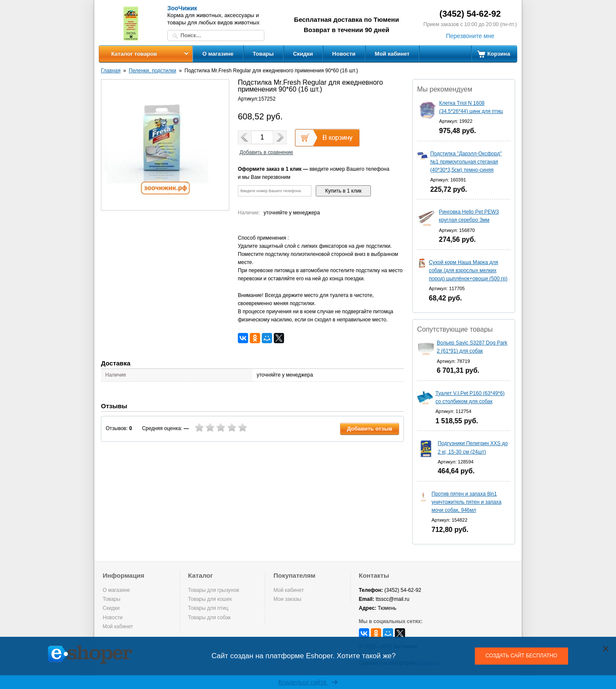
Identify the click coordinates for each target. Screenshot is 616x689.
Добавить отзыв (370, 429)
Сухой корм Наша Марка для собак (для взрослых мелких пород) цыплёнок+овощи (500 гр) (468, 270)
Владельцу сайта (308, 682)
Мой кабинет (392, 54)
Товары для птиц (208, 608)
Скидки (303, 54)
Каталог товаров (134, 54)
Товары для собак (210, 618)
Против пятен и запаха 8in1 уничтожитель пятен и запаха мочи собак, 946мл (466, 502)
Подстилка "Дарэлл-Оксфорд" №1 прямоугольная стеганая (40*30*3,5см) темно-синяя (466, 162)
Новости (344, 54)
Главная (111, 71)
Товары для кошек (210, 599)
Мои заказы (287, 599)
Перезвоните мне (470, 36)
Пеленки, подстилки (153, 71)
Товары (263, 54)
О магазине (218, 54)
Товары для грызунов (214, 590)
